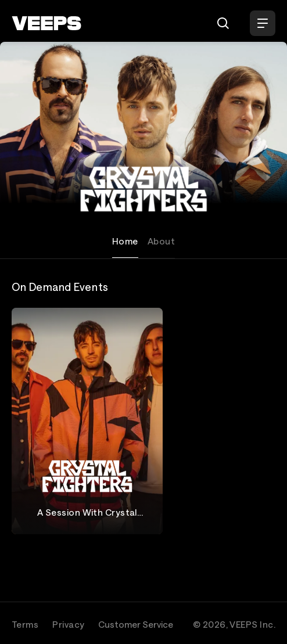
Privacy (68, 624)
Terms (25, 624)
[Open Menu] (263, 23)
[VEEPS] (46, 23)
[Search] (223, 23)
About (161, 241)
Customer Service (136, 624)
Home (125, 241)
